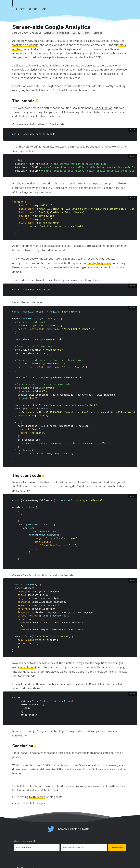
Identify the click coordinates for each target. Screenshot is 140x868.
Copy (133, 129)
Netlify (87, 33)
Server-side (63, 33)
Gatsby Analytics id (99, 260)
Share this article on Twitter (74, 824)
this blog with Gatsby (40, 782)
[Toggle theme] (13, 7)
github (31, 863)
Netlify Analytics (22, 74)
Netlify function (103, 108)
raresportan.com (31, 9)
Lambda (98, 33)
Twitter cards (37, 792)
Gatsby (76, 33)
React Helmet (28, 663)
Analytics (49, 33)
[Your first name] (37, 843)
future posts (40, 799)
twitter (21, 863)
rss (14, 863)
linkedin (41, 863)
